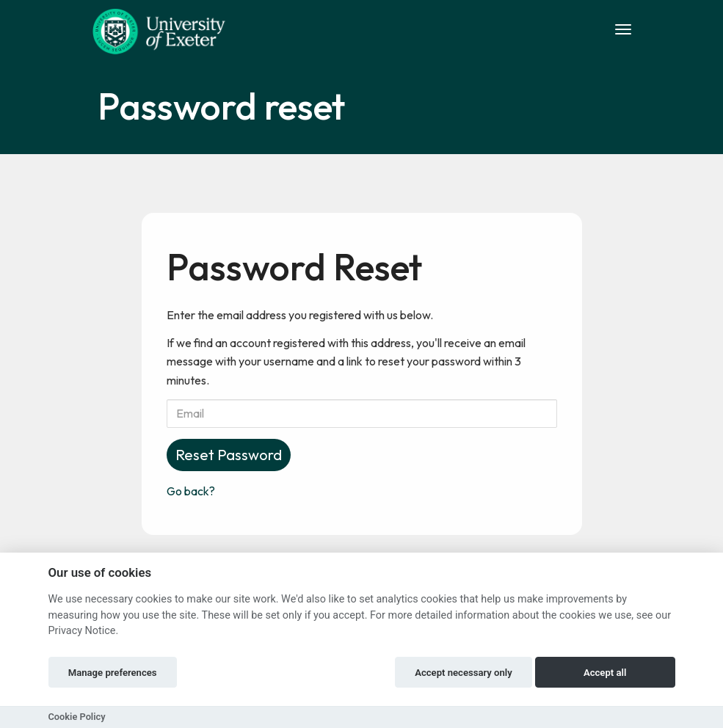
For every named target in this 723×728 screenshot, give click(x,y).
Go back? (191, 491)
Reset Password (229, 455)
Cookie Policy (77, 717)
